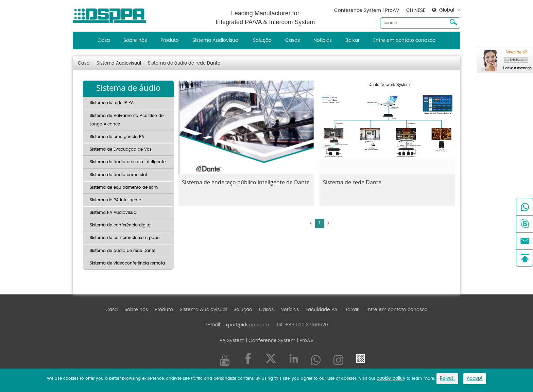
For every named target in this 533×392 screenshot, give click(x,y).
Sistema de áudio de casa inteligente (128, 162)
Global (447, 10)
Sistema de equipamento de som (124, 188)
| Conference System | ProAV (279, 340)
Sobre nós (135, 40)
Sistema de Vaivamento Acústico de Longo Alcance (127, 120)
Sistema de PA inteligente (115, 200)
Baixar (353, 40)
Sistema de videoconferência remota (127, 263)
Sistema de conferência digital (121, 225)
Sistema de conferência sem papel (125, 238)
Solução (262, 40)
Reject (447, 379)
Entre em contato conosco (404, 40)
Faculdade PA (322, 310)
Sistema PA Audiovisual (114, 213)
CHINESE (416, 10)
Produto (170, 40)
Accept (475, 379)
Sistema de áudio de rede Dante (184, 63)
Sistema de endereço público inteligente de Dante (246, 182)
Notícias (323, 40)
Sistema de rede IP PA (112, 103)
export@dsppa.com (246, 325)
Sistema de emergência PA (117, 137)
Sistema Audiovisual (216, 40)
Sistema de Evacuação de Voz (121, 149)
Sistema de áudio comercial (118, 175)
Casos (293, 40)
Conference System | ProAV (367, 10)
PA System (232, 340)
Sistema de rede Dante (352, 182)
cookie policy (391, 379)
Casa (104, 40)
